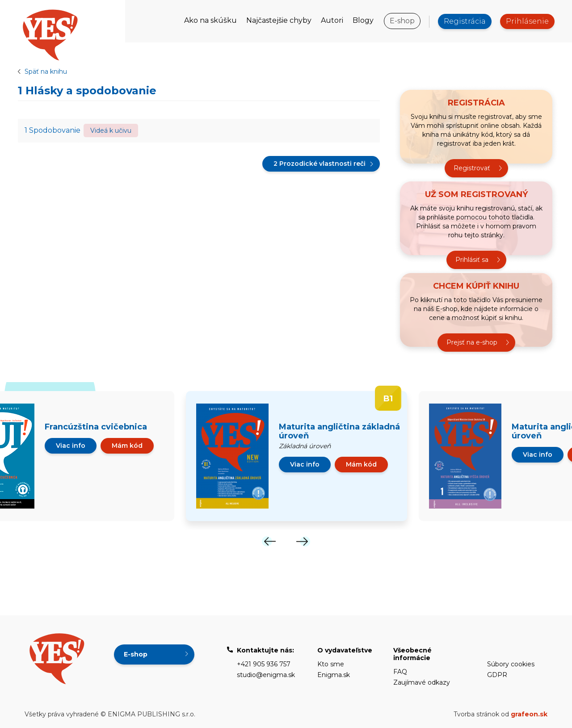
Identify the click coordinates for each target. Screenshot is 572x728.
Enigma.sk (334, 675)
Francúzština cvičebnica (96, 427)
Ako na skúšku (210, 20)
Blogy (363, 20)
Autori (332, 20)
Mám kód (127, 446)
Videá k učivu (111, 130)
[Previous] (269, 541)
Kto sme (331, 664)
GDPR (497, 675)
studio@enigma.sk (266, 675)
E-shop (402, 21)
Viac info (71, 446)
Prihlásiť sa (472, 260)
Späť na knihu (46, 72)
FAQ (400, 672)
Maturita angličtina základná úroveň (339, 431)
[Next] (303, 541)
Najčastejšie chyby (279, 20)
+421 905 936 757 (264, 664)
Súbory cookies (511, 664)
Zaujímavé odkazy (422, 682)
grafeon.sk (529, 714)
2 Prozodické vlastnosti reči (320, 164)
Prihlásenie (527, 21)
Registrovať (472, 168)
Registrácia (465, 21)
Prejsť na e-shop (472, 342)
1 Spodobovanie (53, 130)
